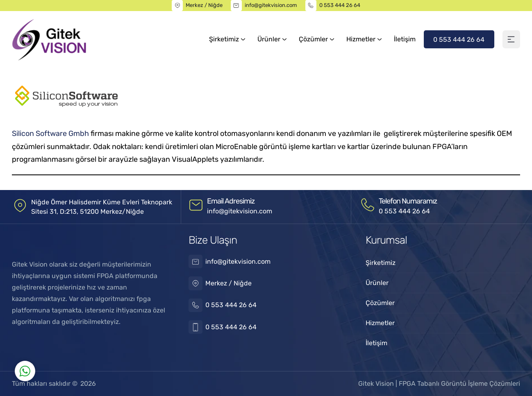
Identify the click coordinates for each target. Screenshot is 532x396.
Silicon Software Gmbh (50, 134)
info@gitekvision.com (271, 5)
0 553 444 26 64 (340, 5)
